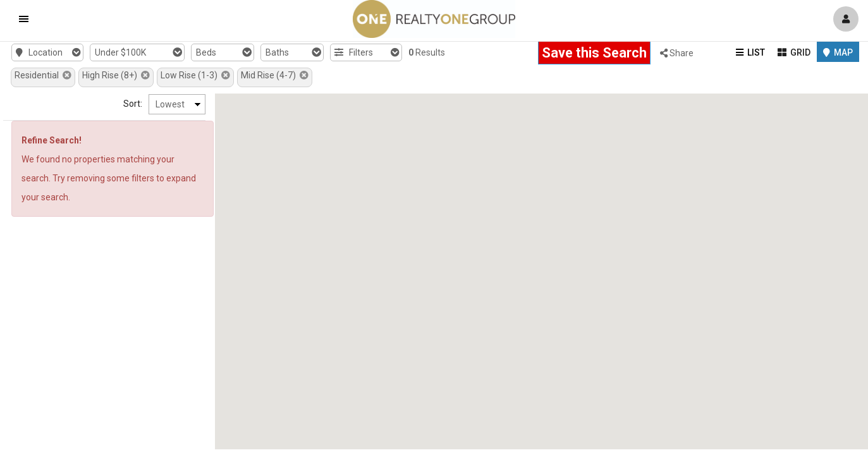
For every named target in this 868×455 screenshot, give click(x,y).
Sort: (133, 104)
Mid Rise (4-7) (275, 75)
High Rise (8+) (116, 75)
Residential (43, 75)
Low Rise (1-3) (195, 75)
